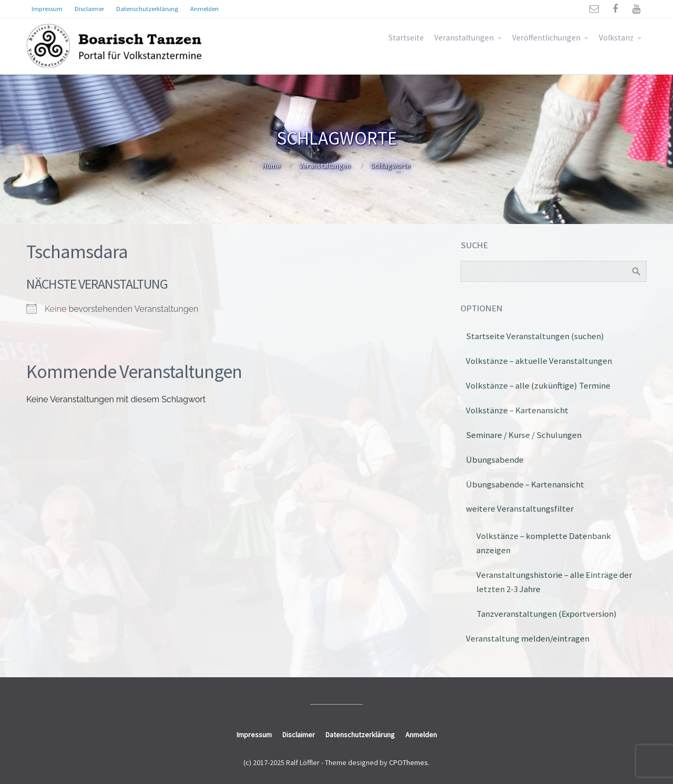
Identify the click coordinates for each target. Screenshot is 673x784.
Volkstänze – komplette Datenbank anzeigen (544, 543)
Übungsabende (495, 460)
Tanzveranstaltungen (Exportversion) (547, 614)
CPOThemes (409, 762)
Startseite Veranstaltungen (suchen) (535, 336)
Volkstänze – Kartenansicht (517, 410)
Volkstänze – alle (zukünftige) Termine (538, 385)
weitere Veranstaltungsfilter (520, 508)
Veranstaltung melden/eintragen (528, 638)
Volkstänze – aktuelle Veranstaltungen (539, 361)
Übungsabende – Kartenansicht (525, 484)
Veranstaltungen (464, 38)
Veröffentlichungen (546, 38)
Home (272, 166)
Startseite (406, 38)
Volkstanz (616, 38)
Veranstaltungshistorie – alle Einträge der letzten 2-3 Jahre (554, 582)
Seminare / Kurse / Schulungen (524, 435)
